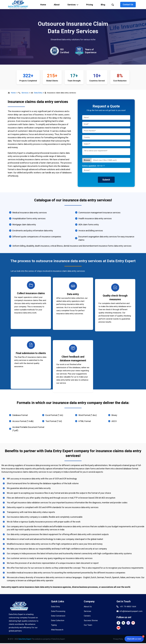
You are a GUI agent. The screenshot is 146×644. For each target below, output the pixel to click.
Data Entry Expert (25, 639)
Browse (87, 160)
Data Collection (58, 620)
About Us (88, 607)
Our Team (88, 625)
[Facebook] (118, 623)
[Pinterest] (133, 623)
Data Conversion (58, 616)
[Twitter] (123, 623)
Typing (54, 625)
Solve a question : (93, 166)
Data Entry (37, 93)
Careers (87, 616)
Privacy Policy (118, 639)
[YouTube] (118, 628)
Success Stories (91, 620)
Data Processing (58, 611)
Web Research (57, 630)
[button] (73, 5)
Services (23, 93)
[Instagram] (128, 623)
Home (12, 93)
